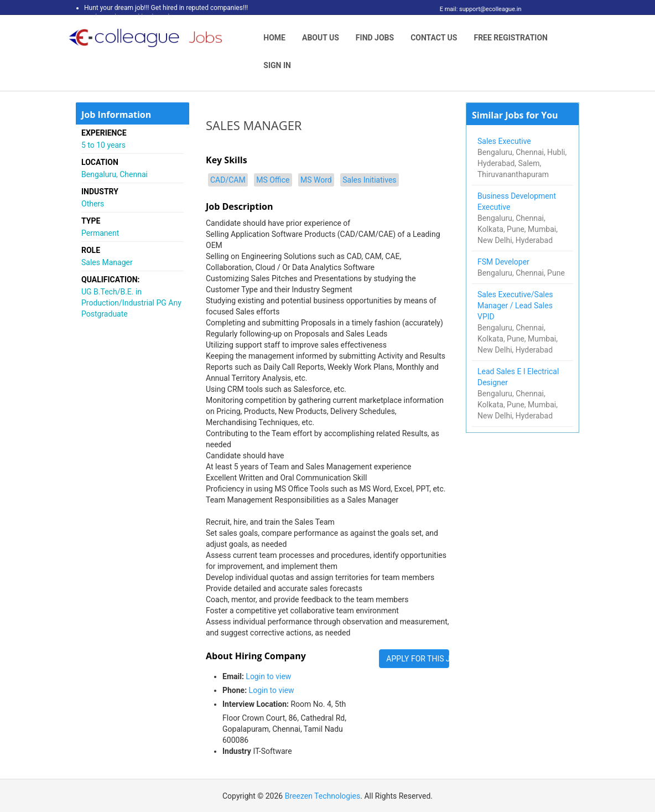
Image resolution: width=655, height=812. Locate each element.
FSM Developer (504, 262)
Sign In (277, 65)
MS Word (316, 180)
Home (274, 38)
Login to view (268, 676)
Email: (233, 676)
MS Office (273, 180)
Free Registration (511, 38)
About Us (321, 38)
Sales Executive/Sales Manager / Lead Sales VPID (515, 306)
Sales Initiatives (369, 180)
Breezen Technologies (323, 796)
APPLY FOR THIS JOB (418, 659)
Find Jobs (375, 38)
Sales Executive (505, 141)
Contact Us (434, 38)
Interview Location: (256, 704)
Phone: (235, 690)
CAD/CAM (228, 180)
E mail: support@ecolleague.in (478, 9)
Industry (237, 751)
